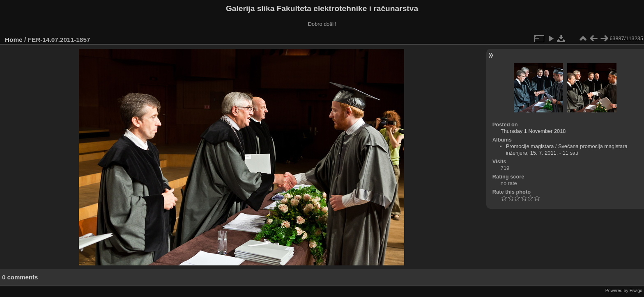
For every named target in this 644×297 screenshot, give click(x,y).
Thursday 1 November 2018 (533, 131)
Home (14, 40)
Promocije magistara (530, 146)
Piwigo (636, 290)
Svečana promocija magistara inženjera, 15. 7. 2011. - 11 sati (567, 150)
